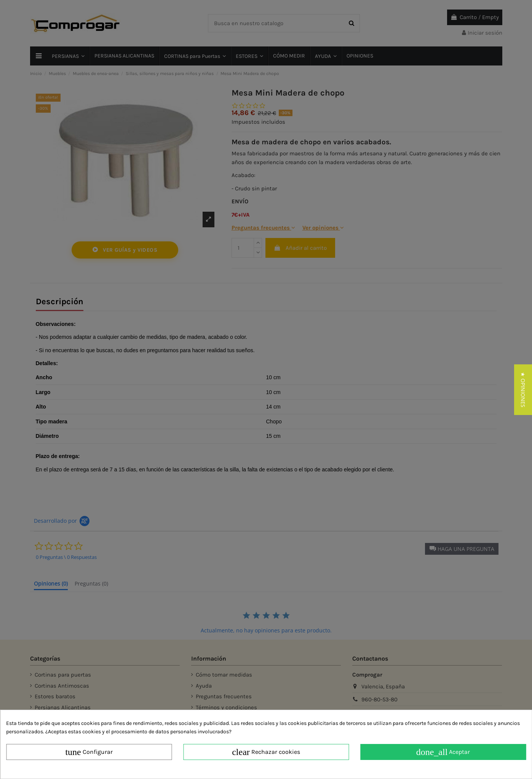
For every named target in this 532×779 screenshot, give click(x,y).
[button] (523, 390)
